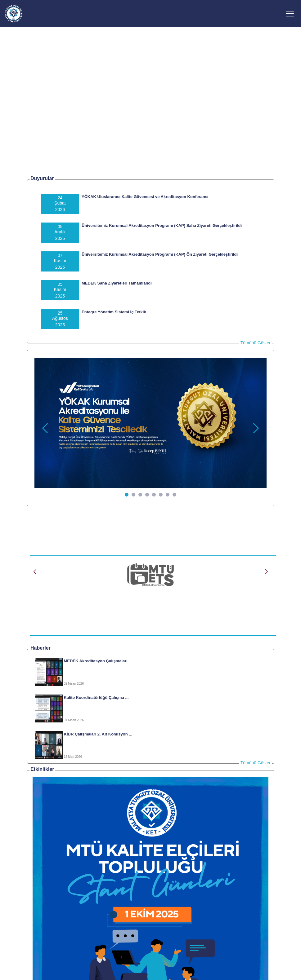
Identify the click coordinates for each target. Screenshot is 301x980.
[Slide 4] (147, 495)
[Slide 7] (168, 495)
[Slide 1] (127, 495)
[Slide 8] (174, 495)
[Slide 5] (154, 495)
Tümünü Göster (256, 343)
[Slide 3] (140, 495)
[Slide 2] (133, 495)
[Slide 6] (161, 495)
